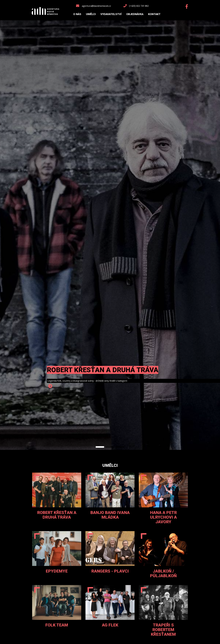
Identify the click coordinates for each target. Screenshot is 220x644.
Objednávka (135, 14)
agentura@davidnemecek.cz (96, 6)
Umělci (91, 14)
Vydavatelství (111, 14)
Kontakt (154, 14)
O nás (77, 14)
